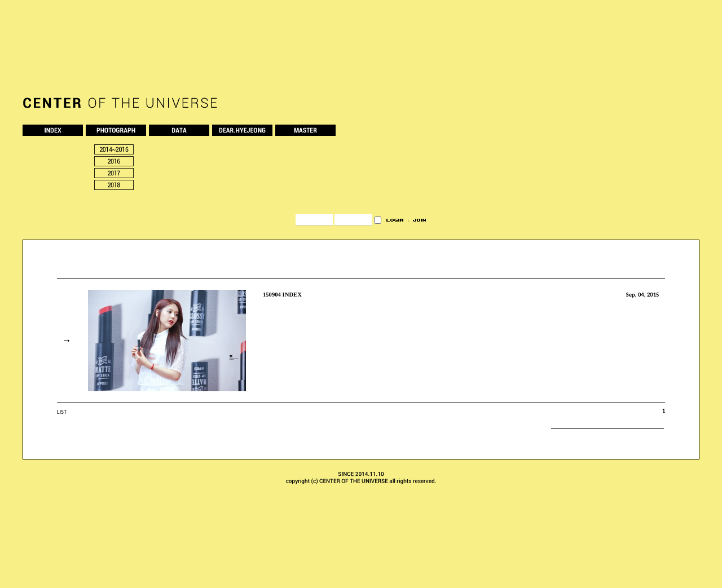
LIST (62, 412)
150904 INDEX (282, 295)
